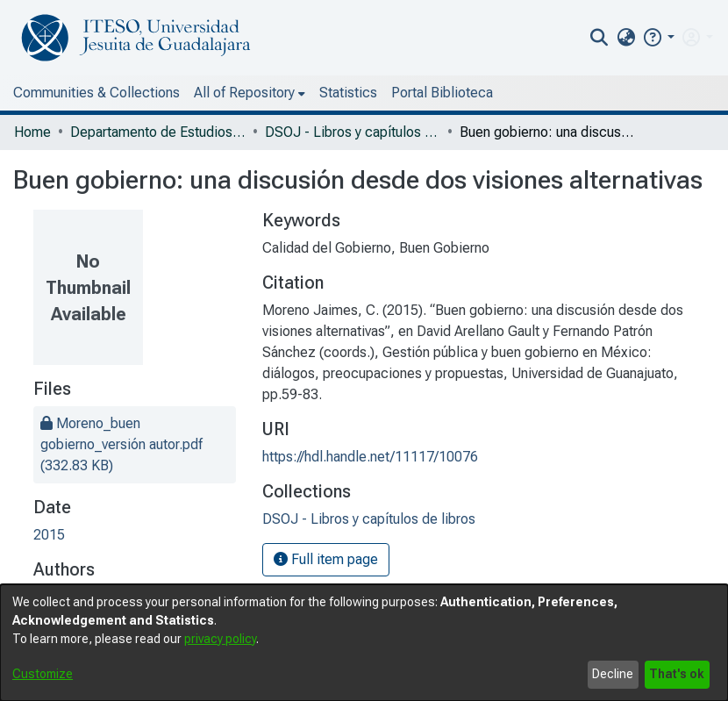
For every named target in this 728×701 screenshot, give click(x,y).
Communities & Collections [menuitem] (96, 93)
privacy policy (220, 639)
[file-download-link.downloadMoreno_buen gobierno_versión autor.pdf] (121, 444)
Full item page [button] (326, 559)
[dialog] (364, 643)
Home (32, 132)
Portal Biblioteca (442, 93)
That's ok (677, 674)
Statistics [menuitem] (348, 93)
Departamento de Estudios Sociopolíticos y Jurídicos (158, 132)
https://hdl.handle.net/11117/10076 (370, 457)
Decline (613, 674)
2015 (49, 535)
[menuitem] (626, 38)
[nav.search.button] (600, 38)
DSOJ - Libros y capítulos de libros (353, 132)
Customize (43, 674)
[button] (658, 37)
